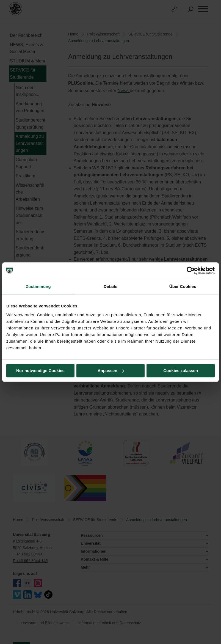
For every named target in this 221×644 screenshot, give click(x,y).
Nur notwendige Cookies (40, 371)
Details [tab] (110, 286)
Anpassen (111, 371)
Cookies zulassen (181, 371)
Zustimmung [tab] (38, 286)
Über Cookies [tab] (183, 286)
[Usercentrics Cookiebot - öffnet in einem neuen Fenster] (191, 271)
